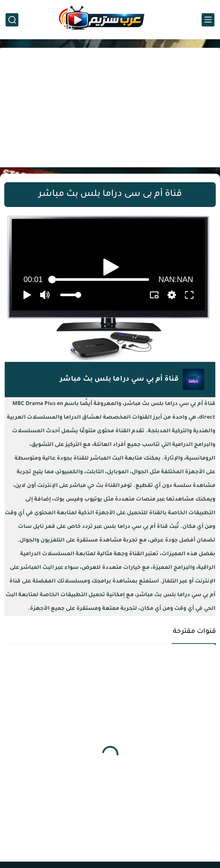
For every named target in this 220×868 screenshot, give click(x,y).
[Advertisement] (110, 108)
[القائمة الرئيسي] (208, 20)
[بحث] (12, 20)
